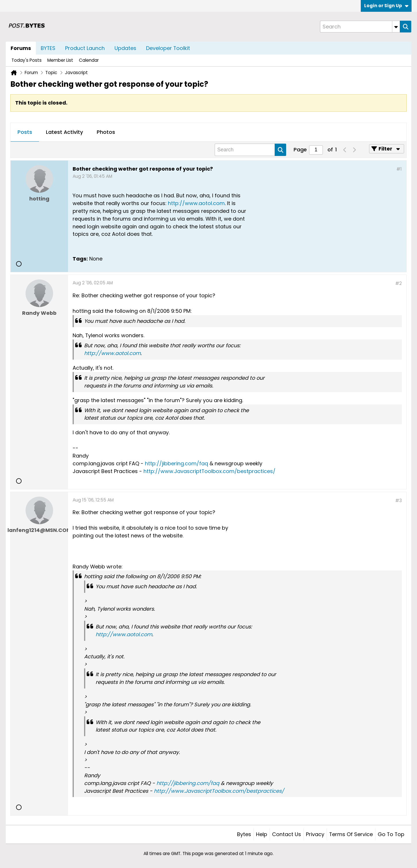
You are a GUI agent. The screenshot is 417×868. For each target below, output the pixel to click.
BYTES (48, 48)
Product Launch (85, 48)
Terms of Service (351, 834)
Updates (125, 48)
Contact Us (287, 834)
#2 (398, 283)
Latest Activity (64, 132)
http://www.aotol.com (196, 203)
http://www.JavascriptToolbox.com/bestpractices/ (210, 471)
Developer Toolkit (168, 48)
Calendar (89, 60)
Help (262, 834)
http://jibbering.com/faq (177, 463)
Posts (25, 132)
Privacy (315, 834)
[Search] (360, 27)
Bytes (244, 834)
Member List (60, 60)
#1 (399, 169)
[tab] (25, 132)
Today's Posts (27, 60)
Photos (106, 132)
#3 (398, 500)
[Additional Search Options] (396, 27)
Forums (21, 48)
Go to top (391, 834)
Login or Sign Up (386, 6)
